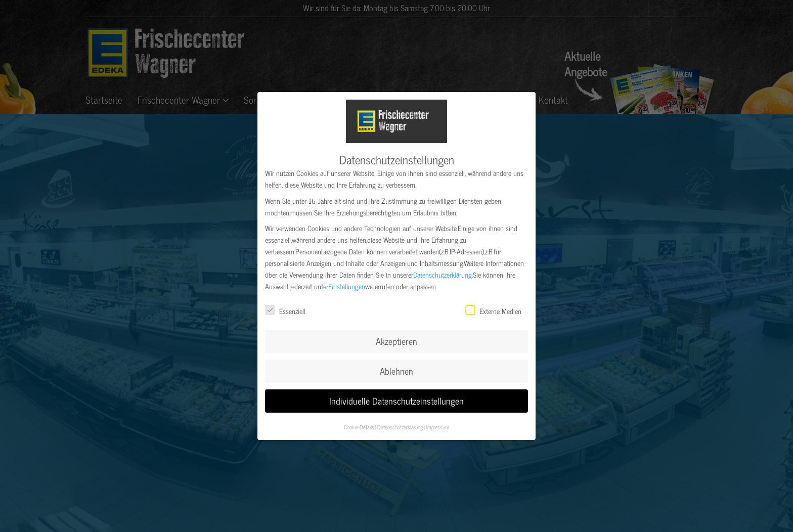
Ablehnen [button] (396, 368)
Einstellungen (347, 283)
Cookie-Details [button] (359, 424)
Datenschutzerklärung (443, 272)
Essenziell (285, 308)
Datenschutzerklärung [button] (400, 424)
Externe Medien (493, 308)
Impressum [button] (437, 424)
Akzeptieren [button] (396, 339)
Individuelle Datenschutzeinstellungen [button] (396, 398)
